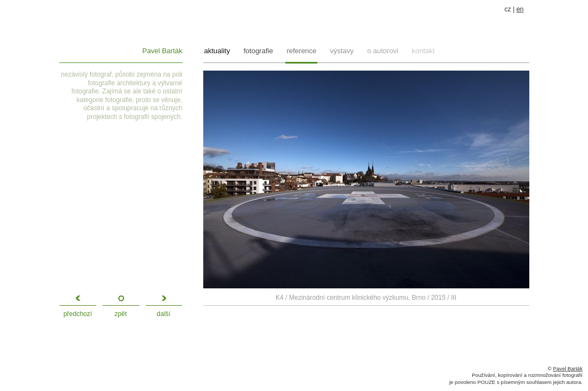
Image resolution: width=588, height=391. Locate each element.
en (520, 9)
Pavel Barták (162, 51)
